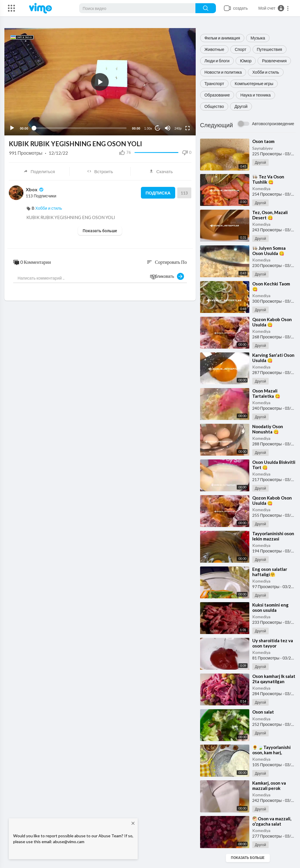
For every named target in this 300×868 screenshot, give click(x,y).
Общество (214, 106)
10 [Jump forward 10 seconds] (157, 128)
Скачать (161, 171)
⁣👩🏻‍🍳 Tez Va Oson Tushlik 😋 (268, 179)
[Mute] (168, 128)
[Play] (12, 128)
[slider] (80, 128)
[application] (100, 82)
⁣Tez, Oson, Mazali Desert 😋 (270, 215)
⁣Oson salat (263, 712)
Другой (241, 106)
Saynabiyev (262, 148)
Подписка (158, 193)
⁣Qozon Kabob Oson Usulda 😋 (272, 322)
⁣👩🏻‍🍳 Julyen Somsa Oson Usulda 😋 (269, 251)
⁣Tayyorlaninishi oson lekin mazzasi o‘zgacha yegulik (273, 539)
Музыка (258, 38)
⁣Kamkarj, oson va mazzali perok (269, 786)
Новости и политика (223, 72)
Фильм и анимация (222, 38)
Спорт (240, 49)
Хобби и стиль (266, 72)
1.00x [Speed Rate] (148, 128)
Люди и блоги (217, 61)
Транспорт (214, 83)
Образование (217, 95)
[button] (274, 8)
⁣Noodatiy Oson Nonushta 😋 (268, 429)
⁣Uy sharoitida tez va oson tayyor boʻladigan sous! (273, 646)
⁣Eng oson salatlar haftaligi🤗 (270, 572)
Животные (214, 49)
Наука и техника (255, 95)
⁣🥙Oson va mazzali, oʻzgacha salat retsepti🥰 (272, 824)
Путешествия (270, 49)
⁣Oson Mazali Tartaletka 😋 (266, 393)
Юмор (246, 61)
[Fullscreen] (187, 128)
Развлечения (274, 61)
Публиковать (167, 276)
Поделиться (39, 171)
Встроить (100, 171)
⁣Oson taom (263, 141)
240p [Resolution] (178, 128)
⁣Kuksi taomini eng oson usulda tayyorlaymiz (270, 610)
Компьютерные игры (254, 83)
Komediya (261, 188)
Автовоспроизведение (273, 124)
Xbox (35, 189)
